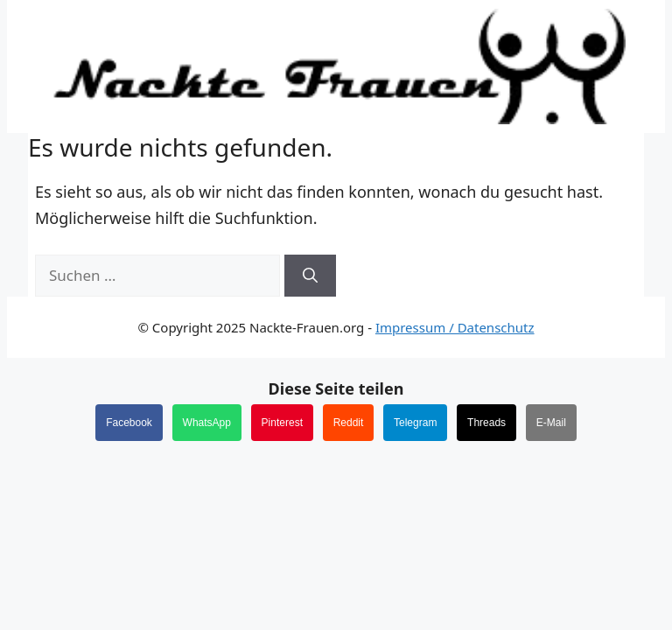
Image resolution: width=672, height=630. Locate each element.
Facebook (129, 423)
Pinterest (282, 423)
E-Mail (551, 423)
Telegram (415, 423)
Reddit (349, 423)
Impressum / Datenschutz (455, 327)
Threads (486, 423)
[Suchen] (310, 276)
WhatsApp (207, 423)
